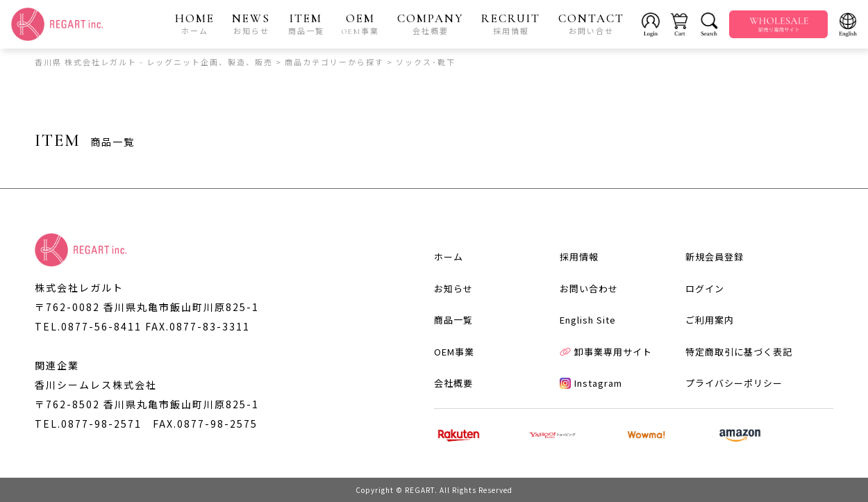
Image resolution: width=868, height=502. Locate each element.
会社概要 (453, 383)
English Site (588, 320)
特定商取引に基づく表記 (739, 352)
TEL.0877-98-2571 (88, 424)
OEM (360, 24)
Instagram (591, 383)
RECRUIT (511, 24)
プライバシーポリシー (734, 383)
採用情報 (579, 257)
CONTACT (591, 24)
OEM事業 (454, 352)
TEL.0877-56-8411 (88, 326)
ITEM (306, 24)
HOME (195, 24)
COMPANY (431, 24)
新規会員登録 (715, 257)
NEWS (251, 24)
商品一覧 (453, 320)
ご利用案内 (710, 320)
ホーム (449, 257)
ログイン (705, 288)
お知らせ (453, 288)
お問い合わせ (589, 288)
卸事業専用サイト (606, 352)
